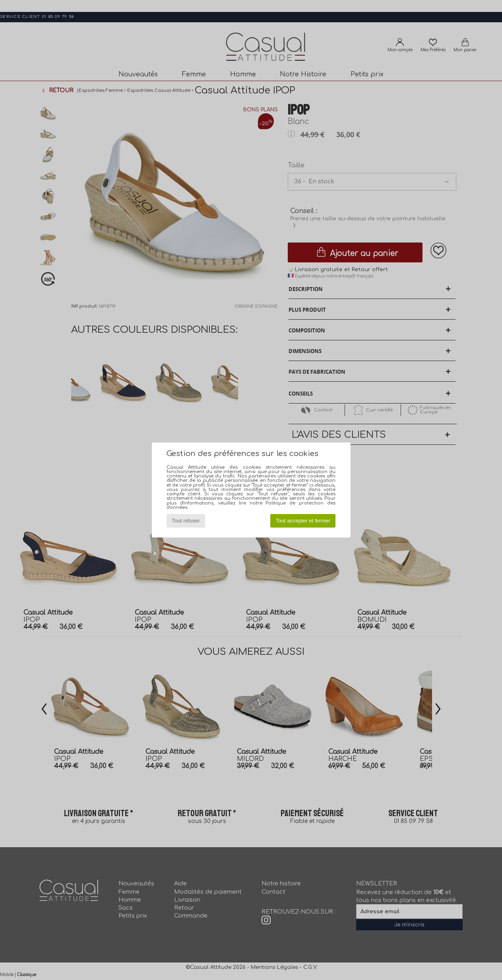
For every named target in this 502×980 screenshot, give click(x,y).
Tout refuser (186, 521)
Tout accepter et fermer (303, 521)
